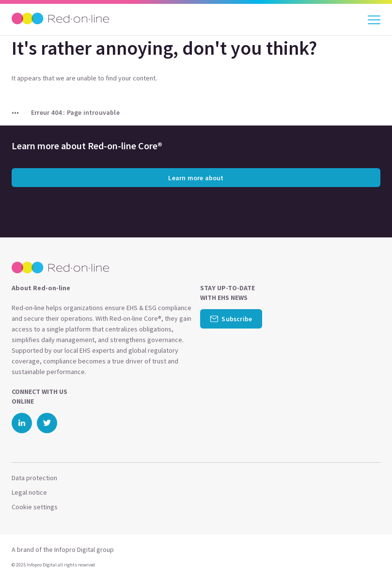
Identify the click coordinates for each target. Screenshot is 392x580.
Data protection (34, 478)
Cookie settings (35, 507)
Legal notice (29, 492)
